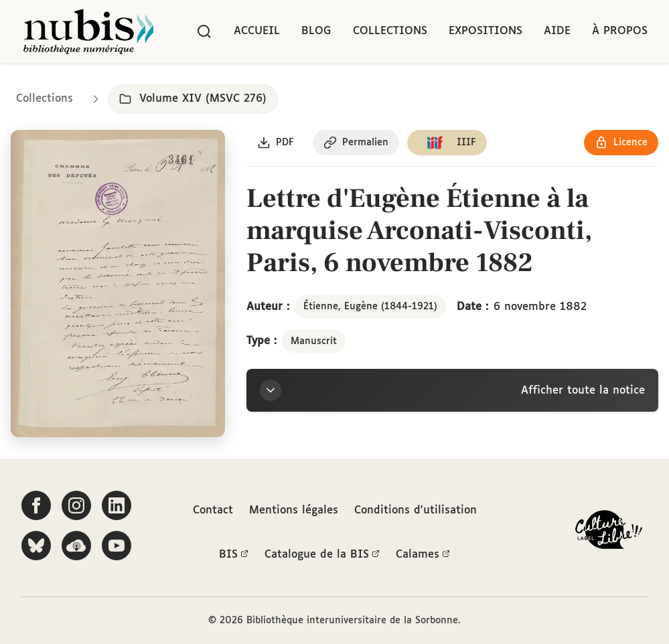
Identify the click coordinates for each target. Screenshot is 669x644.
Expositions (486, 31)
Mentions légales (294, 510)
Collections (390, 31)
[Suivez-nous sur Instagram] (76, 505)
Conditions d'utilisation (416, 510)
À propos (620, 31)
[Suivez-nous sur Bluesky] (36, 546)
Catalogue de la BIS (322, 555)
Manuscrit (314, 341)
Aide (557, 31)
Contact (213, 510)
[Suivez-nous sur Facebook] (36, 505)
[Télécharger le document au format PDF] (276, 143)
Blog (316, 31)
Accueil (257, 31)
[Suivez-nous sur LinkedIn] (117, 505)
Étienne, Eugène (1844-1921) (370, 307)
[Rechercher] (204, 31)
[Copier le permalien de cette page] (356, 143)
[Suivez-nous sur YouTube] (117, 546)
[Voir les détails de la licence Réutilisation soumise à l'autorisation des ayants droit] (621, 143)
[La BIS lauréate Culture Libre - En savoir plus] (609, 533)
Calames (423, 555)
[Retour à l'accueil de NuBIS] (88, 31)
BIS (234, 555)
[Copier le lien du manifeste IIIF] (447, 143)
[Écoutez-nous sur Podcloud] (76, 546)
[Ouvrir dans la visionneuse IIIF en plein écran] (118, 284)
